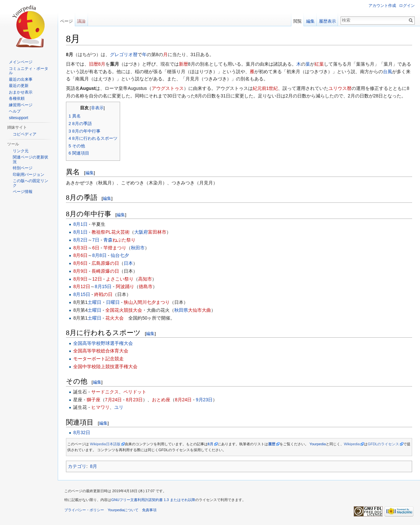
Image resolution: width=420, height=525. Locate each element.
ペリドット (135, 392)
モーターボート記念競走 (98, 359)
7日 (96, 240)
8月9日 (80, 271)
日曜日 (113, 302)
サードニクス (105, 392)
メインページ (21, 62)
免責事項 (149, 510)
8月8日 (99, 255)
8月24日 (183, 400)
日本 (128, 263)
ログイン (407, 6)
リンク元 (21, 151)
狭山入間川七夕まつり (147, 302)
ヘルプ (15, 111)
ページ (66, 21)
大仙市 (195, 310)
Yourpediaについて (123, 510)
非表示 (97, 108)
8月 (94, 466)
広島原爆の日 (105, 263)
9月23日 (204, 400)
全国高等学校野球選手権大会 (103, 343)
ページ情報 (23, 192)
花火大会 (115, 318)
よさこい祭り (120, 279)
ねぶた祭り (124, 240)
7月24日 (113, 400)
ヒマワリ (100, 407)
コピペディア (25, 134)
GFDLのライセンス (383, 444)
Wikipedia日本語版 (105, 444)
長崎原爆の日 (105, 271)
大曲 (206, 310)
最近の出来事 (21, 79)
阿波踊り (125, 286)
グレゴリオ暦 (124, 54)
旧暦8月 (97, 64)
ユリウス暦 (340, 88)
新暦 (183, 64)
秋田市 (138, 248)
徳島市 (146, 286)
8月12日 (82, 286)
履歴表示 (327, 21)
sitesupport (19, 118)
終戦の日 (103, 294)
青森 (108, 240)
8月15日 (103, 286)
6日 (96, 248)
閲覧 (298, 21)
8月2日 (80, 240)
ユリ (119, 407)
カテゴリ (77, 466)
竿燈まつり (115, 248)
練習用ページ (21, 105)
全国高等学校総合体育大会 (101, 351)
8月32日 (82, 432)
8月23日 (134, 400)
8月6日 (80, 255)
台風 (388, 72)
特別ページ (23, 168)
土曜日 (94, 302)
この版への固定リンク (31, 183)
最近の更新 (19, 86)
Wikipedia (352, 444)
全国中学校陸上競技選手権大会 (105, 367)
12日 (97, 279)
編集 (90, 173)
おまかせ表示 (21, 92)
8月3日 (80, 248)
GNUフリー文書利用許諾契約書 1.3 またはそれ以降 (153, 500)
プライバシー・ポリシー (84, 510)
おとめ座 (161, 400)
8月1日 (80, 224)
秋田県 (181, 310)
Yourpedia (318, 444)
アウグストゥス (168, 88)
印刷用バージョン (29, 175)
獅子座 (94, 400)
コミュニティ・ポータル (29, 71)
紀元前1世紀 (265, 88)
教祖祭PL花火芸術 (110, 232)
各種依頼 (17, 98)
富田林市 (157, 232)
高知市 (145, 279)
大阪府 (141, 232)
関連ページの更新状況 (31, 159)
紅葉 (319, 64)
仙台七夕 (120, 255)
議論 (81, 21)
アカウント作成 (382, 6)
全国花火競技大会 (124, 310)
